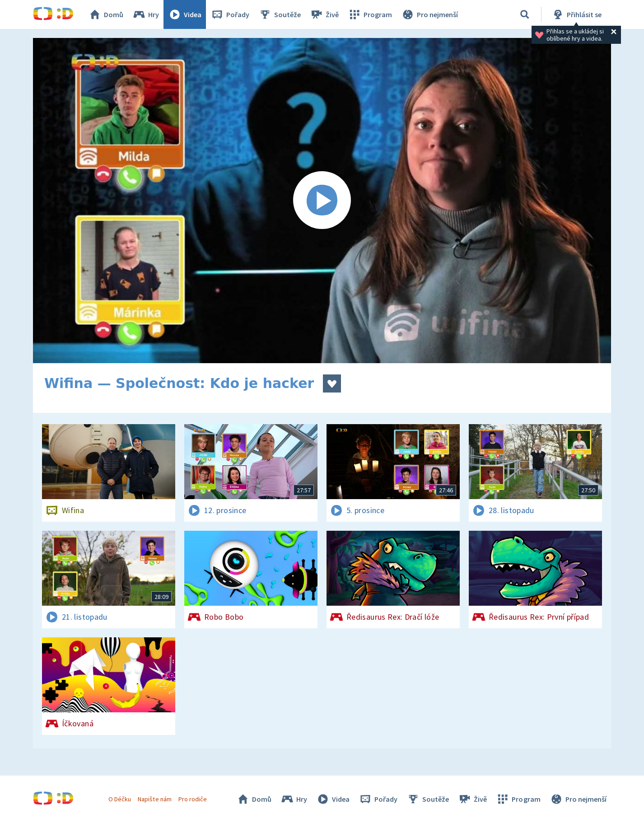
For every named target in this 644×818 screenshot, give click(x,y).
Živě (324, 14)
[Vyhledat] (525, 14)
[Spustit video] (322, 201)
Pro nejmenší (429, 14)
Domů (106, 14)
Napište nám (154, 799)
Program (370, 14)
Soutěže (280, 14)
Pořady (230, 14)
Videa (185, 14)
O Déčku (120, 799)
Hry (146, 14)
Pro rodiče (193, 799)
